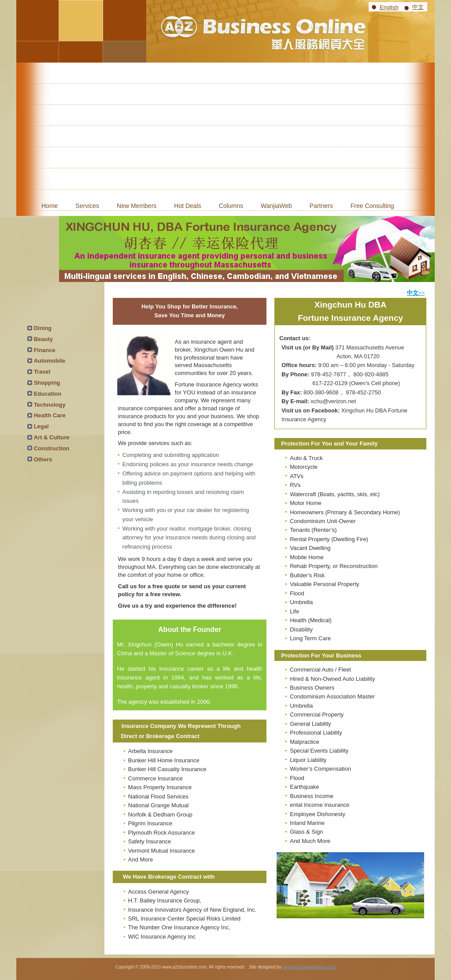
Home (50, 206)
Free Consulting (372, 206)
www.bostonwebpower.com (309, 967)
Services (87, 206)
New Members (137, 206)
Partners (321, 206)
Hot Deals (187, 206)
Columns (231, 206)
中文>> (416, 293)
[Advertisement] (225, 129)
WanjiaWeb (276, 206)
